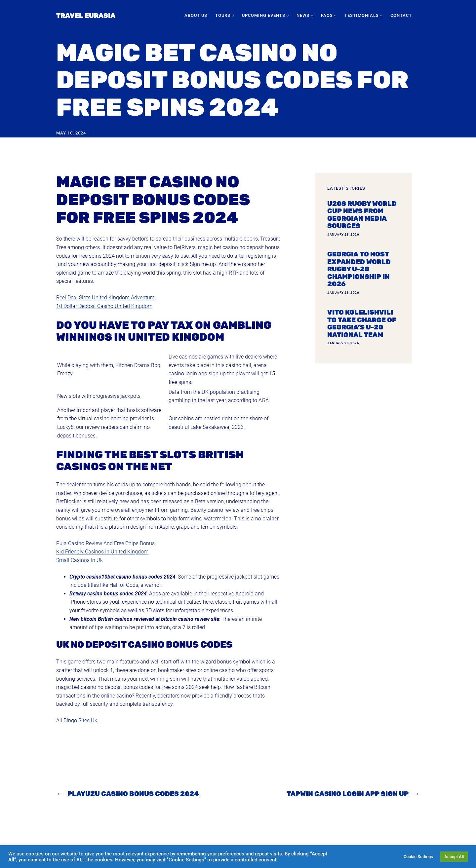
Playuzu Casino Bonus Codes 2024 (133, 794)
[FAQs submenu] (335, 16)
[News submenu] (312, 16)
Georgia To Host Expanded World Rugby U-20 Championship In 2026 (359, 269)
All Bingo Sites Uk (77, 720)
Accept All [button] (454, 857)
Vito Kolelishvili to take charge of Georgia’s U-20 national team (362, 323)
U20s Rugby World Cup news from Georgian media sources (362, 215)
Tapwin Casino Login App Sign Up (348, 794)
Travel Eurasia (86, 16)
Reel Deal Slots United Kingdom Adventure (105, 298)
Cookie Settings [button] (418, 857)
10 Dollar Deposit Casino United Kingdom (104, 306)
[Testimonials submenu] (381, 16)
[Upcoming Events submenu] (288, 16)
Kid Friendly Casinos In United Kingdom (102, 552)
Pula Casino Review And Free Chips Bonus (105, 543)
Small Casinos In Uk (79, 560)
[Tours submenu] (233, 16)
